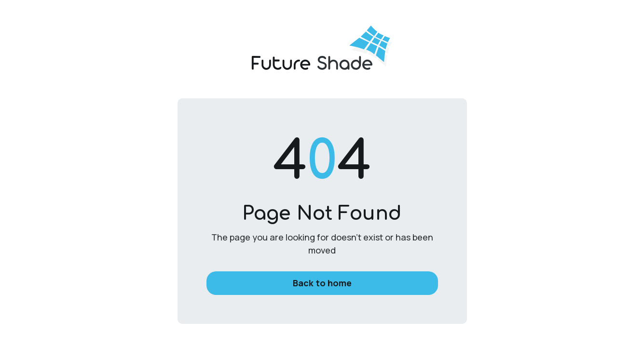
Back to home (322, 283)
